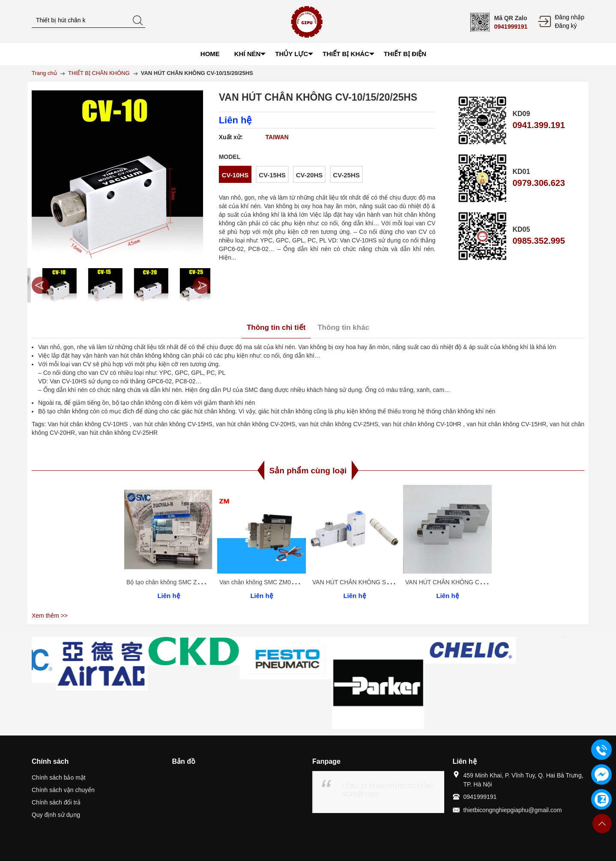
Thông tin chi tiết (276, 327)
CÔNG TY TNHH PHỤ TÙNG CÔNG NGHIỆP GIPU (388, 790)
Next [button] (202, 285)
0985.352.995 (538, 241)
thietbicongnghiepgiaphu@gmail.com (513, 810)
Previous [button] (40, 285)
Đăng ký (566, 26)
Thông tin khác (343, 327)
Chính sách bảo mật (59, 777)
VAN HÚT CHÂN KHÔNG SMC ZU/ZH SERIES (375, 582)
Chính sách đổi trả (56, 802)
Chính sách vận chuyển (63, 790)
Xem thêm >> (50, 616)
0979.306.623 (538, 183)
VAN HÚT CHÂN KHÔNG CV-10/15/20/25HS (465, 582)
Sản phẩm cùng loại (308, 471)
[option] (52, 285)
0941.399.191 (538, 125)
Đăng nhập (570, 17)
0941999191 (511, 27)
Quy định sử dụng (56, 815)
